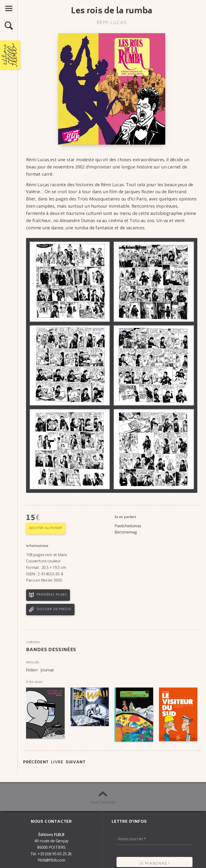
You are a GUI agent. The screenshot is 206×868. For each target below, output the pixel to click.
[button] (9, 26)
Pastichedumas (128, 526)
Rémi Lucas (112, 23)
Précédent (36, 762)
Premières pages (52, 595)
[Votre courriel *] (154, 839)
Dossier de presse (54, 609)
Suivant (76, 762)
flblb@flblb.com (51, 860)
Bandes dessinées (51, 650)
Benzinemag (126, 532)
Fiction (32, 670)
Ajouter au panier (46, 528)
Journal (47, 670)
